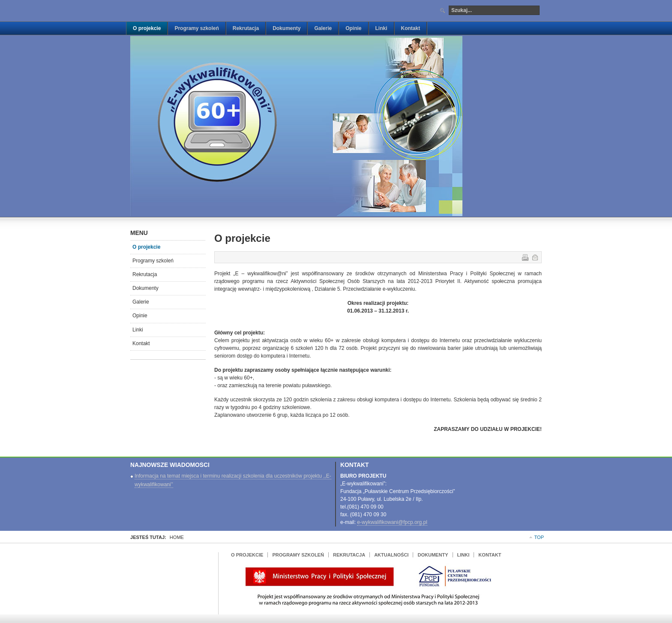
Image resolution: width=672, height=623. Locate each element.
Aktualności (391, 555)
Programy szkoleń (153, 261)
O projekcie (146, 247)
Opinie (140, 316)
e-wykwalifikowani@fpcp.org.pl (392, 522)
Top (539, 537)
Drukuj (525, 257)
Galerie (141, 302)
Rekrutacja (145, 274)
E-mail (534, 257)
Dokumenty (145, 288)
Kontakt (141, 343)
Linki (138, 330)
